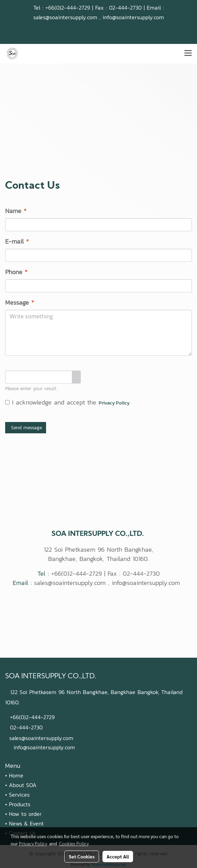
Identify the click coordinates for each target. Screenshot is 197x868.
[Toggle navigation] (188, 54)
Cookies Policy (74, 843)
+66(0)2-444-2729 (68, 8)
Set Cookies (82, 856)
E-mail (17, 241)
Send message (26, 428)
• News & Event (24, 823)
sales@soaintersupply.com (65, 17)
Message (20, 302)
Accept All (118, 856)
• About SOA (21, 785)
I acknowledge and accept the (67, 402)
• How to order (23, 814)
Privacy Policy (114, 403)
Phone (16, 272)
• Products (18, 804)
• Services (17, 795)
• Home (14, 775)
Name (16, 211)
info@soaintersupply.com (133, 17)
